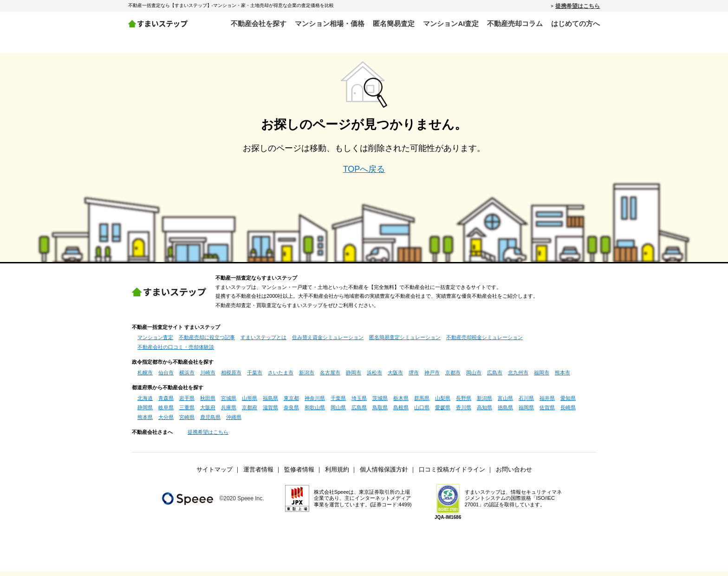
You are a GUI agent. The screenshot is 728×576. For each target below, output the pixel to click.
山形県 (250, 403)
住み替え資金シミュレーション (328, 342)
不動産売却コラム (515, 23)
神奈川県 (315, 403)
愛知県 (568, 403)
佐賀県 (547, 412)
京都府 (250, 412)
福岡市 (542, 378)
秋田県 (208, 403)
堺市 (414, 378)
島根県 (401, 412)
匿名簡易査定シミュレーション (405, 342)
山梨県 (443, 403)
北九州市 (518, 378)
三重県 (187, 412)
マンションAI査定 (451, 23)
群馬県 (422, 403)
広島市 (495, 378)
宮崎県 (187, 422)
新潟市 (307, 378)
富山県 (505, 403)
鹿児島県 (210, 422)
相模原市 (231, 378)
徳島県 (505, 412)
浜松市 (374, 378)
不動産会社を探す (259, 23)
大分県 (166, 422)
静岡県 (145, 412)
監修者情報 (299, 475)
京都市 (453, 378)
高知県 (484, 412)
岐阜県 (166, 412)
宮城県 (229, 403)
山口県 (422, 412)
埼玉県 (359, 403)
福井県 (547, 403)
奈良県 (291, 412)
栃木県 (401, 403)
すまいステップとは (263, 342)
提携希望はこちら (578, 6)
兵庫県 (229, 412)
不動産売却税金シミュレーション (484, 342)
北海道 (145, 403)
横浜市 (187, 378)
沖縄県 (234, 422)
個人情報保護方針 (384, 475)
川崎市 (208, 378)
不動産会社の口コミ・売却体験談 (176, 352)
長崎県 (568, 412)
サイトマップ (214, 475)
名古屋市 (330, 378)
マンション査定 (155, 342)
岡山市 (474, 378)
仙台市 (166, 378)
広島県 (359, 412)
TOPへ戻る (364, 174)
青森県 (166, 403)
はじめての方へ (575, 23)
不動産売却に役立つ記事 (207, 342)
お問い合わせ (514, 475)
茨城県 (380, 403)
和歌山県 (315, 412)
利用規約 (337, 475)
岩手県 (187, 403)
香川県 (464, 412)
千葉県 (338, 403)
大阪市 (395, 378)
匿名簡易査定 (394, 23)
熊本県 (145, 422)
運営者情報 (258, 475)
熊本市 (562, 378)
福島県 (270, 403)
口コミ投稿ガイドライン (452, 475)
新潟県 (484, 403)
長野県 (464, 403)
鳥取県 (380, 412)
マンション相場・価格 (330, 23)
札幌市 (145, 378)
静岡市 (354, 378)
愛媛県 (443, 412)
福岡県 (526, 412)
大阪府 (208, 412)
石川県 (526, 403)
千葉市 (255, 378)
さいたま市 (281, 378)
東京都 (291, 403)
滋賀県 (270, 412)
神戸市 (432, 378)
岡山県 (338, 412)
